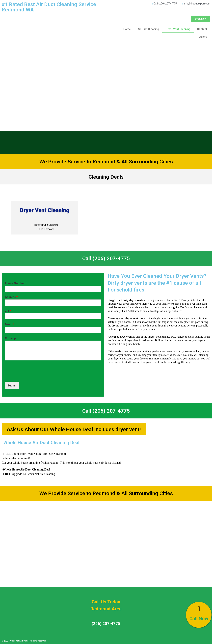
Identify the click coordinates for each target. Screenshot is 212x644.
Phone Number (16, 283)
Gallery (203, 37)
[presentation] (30, 376)
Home (127, 29)
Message (11, 338)
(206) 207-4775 (106, 624)
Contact (202, 29)
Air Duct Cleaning (148, 29)
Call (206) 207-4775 (106, 258)
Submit (12, 385)
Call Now (199, 619)
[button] (200, 19)
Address (11, 297)
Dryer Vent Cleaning (178, 29)
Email (10, 324)
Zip (8, 311)
